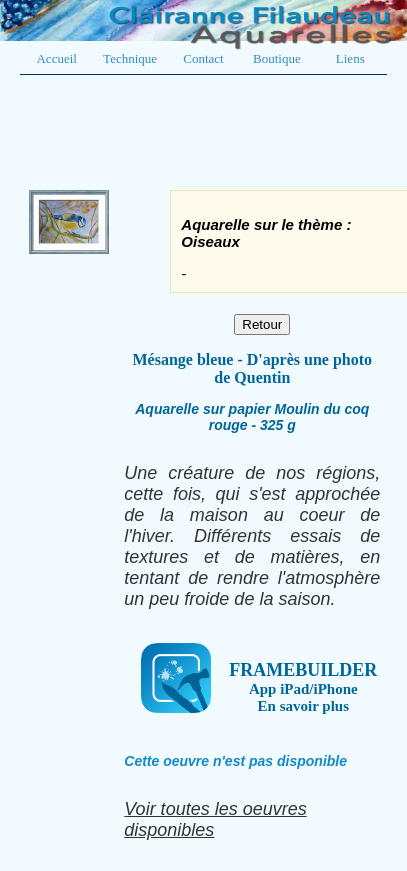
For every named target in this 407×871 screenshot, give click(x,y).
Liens (350, 58)
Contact (203, 58)
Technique (130, 58)
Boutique (277, 58)
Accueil (56, 58)
